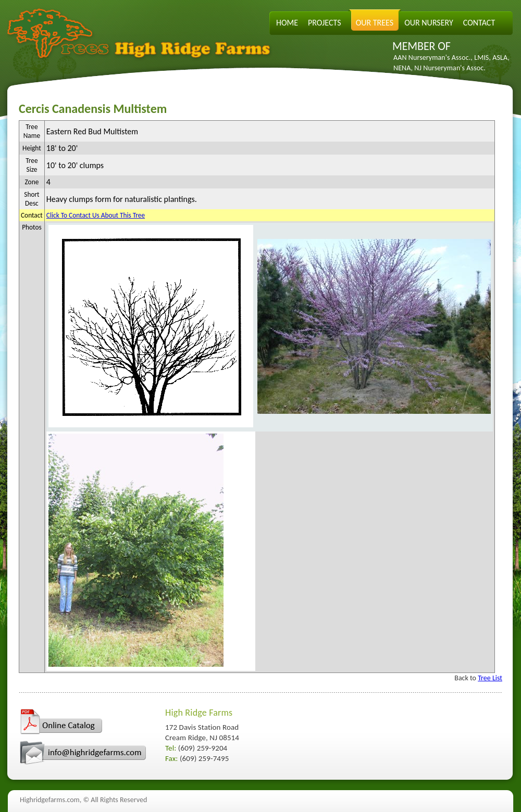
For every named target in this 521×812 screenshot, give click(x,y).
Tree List (490, 678)
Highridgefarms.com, (51, 800)
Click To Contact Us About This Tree (96, 215)
